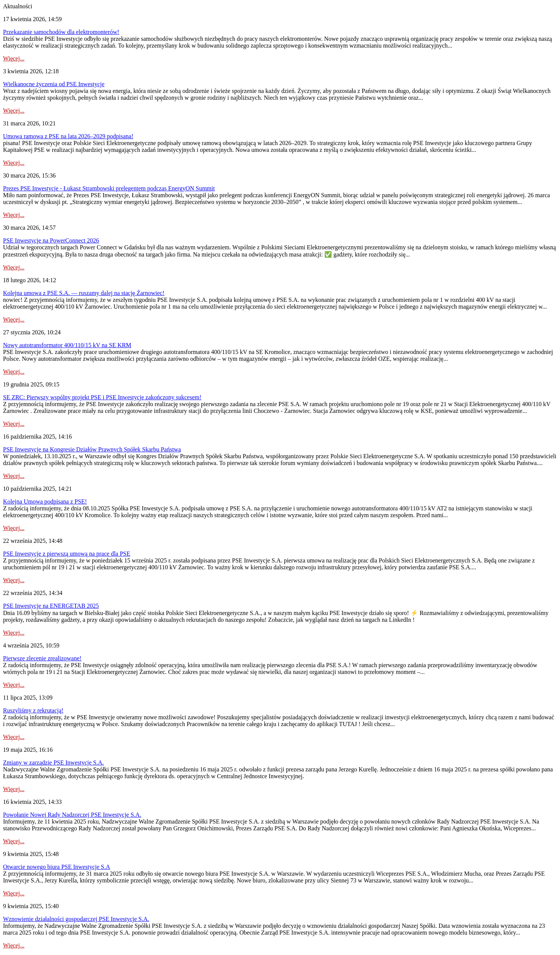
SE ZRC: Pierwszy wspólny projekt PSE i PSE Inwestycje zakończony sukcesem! (102, 397)
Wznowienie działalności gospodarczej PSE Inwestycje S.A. (76, 919)
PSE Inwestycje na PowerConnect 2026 (51, 240)
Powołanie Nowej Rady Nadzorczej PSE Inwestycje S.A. (72, 815)
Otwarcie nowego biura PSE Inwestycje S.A (57, 867)
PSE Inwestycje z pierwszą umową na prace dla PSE (67, 554)
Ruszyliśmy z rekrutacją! (33, 710)
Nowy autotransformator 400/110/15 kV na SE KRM (67, 345)
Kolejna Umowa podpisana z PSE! (45, 501)
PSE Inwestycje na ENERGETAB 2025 (51, 606)
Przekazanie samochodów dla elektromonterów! (61, 32)
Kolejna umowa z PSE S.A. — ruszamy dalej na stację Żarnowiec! (84, 293)
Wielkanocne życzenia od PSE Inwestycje (54, 84)
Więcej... (14, 58)
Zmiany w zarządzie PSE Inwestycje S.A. (53, 763)
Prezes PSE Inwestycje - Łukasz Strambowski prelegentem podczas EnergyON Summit (109, 188)
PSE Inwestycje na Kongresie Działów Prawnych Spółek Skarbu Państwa (92, 449)
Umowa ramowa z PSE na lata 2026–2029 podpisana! (68, 136)
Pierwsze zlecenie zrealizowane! (42, 658)
